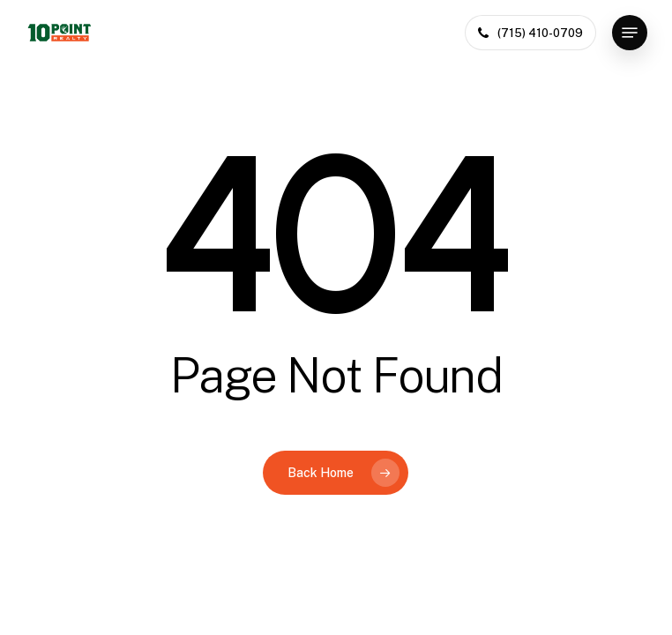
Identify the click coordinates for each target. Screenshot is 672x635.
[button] (630, 33)
